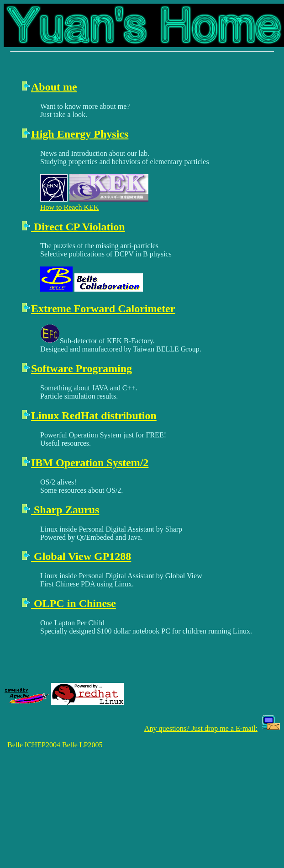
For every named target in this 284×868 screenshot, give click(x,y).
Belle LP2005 (82, 745)
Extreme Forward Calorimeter (103, 309)
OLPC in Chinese (74, 603)
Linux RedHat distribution (94, 415)
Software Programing (82, 368)
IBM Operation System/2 (90, 463)
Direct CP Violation (78, 227)
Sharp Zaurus (65, 510)
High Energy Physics (80, 134)
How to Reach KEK (69, 207)
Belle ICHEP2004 (34, 745)
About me (54, 87)
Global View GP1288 (81, 556)
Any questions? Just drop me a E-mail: (201, 728)
